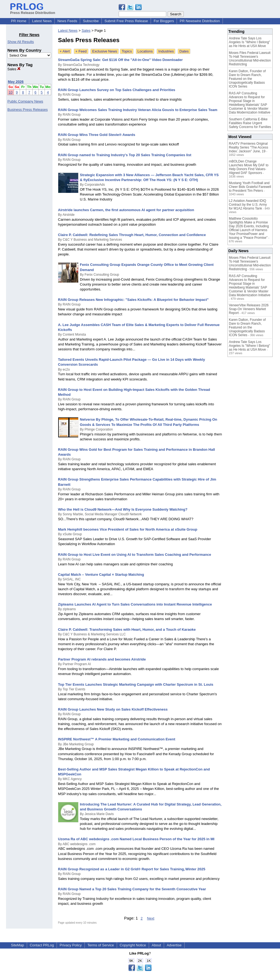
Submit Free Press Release (126, 21)
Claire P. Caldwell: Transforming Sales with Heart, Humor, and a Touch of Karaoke (127, 629)
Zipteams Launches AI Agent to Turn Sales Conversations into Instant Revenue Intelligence (135, 604)
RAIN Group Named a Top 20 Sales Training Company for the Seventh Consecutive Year (132, 889)
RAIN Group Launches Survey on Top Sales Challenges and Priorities (117, 90)
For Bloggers (164, 21)
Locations (145, 51)
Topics (127, 51)
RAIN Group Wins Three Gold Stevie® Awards (97, 135)
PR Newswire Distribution (200, 21)
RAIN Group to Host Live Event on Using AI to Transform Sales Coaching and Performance (135, 555)
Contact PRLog (42, 945)
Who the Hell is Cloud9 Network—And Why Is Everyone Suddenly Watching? (123, 509)
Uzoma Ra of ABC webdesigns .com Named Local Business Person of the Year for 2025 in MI (136, 839)
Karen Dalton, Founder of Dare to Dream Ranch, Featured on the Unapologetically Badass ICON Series (247, 79)
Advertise (174, 945)
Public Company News (25, 101)
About (156, 945)
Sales (14, 69)
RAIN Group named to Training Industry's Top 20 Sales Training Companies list (125, 155)
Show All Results (21, 42)
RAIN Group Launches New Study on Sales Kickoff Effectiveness (113, 709)
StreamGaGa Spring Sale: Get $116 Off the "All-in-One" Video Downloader (120, 60)
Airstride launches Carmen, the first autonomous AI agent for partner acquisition (126, 210)
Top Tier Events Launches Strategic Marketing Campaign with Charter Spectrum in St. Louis (136, 684)
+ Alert (65, 51)
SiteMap (17, 945)
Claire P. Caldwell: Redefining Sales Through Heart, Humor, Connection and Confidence (132, 235)
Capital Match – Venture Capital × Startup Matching (101, 575)
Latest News (42, 21)
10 (11, 92)
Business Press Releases (27, 110)
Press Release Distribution (33, 11)
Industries (166, 51)
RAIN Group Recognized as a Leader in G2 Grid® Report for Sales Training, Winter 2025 (132, 869)
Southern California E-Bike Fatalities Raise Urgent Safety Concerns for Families (250, 123)
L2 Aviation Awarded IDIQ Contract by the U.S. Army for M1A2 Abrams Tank (248, 205)
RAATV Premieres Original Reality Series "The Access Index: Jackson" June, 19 (249, 147)
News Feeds (67, 21)
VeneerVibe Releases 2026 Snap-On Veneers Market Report (249, 309)
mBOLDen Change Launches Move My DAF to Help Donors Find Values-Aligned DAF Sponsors (249, 167)
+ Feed (81, 51)
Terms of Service (101, 945)
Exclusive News (105, 51)
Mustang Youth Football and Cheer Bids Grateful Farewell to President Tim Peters (250, 187)
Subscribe (91, 21)
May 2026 (16, 82)
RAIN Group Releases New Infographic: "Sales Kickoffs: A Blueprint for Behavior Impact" (133, 300)
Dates (184, 51)
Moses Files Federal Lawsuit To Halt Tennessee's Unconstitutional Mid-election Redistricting (250, 59)
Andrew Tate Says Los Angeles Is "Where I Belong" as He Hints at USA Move (250, 42)
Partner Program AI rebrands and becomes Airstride (102, 659)
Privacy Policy (71, 945)
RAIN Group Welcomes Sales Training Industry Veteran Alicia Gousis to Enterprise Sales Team (138, 110)
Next (151, 918)
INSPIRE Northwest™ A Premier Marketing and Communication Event (117, 739)
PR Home (19, 21)
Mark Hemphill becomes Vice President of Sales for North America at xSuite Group (128, 529)
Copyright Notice (133, 945)
